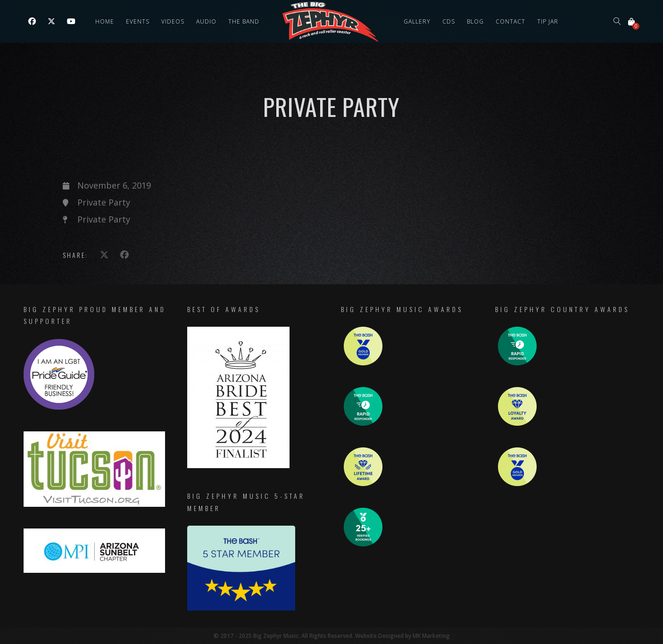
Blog (475, 21)
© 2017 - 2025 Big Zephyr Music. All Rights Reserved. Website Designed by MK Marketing (332, 636)
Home (105, 21)
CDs (449, 21)
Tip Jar (548, 21)
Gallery (417, 21)
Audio (206, 21)
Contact (510, 21)
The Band (244, 21)
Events (138, 21)
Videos (173, 21)
